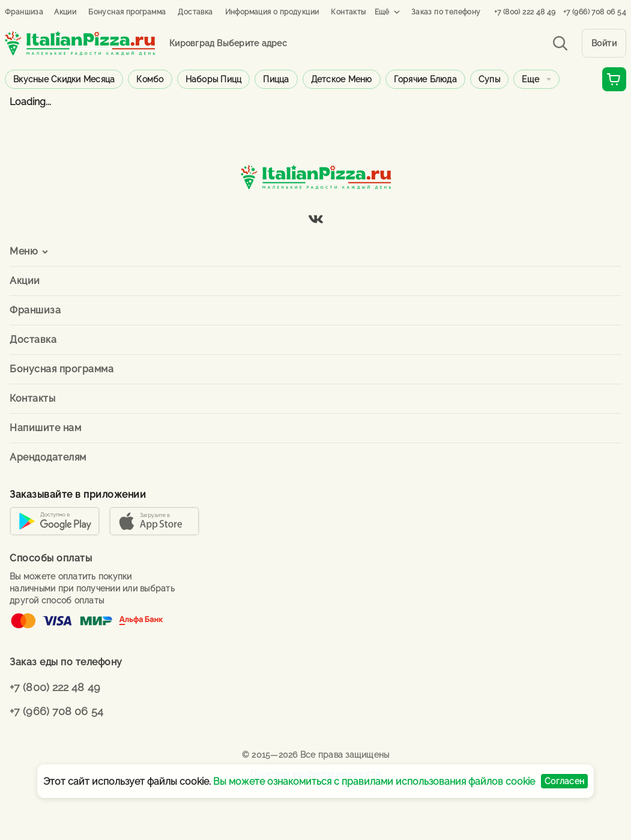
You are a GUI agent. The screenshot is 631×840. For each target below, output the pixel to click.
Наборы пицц (214, 79)
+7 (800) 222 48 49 (525, 12)
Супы (489, 79)
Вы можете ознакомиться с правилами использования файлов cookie (374, 781)
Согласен (564, 781)
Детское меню (342, 79)
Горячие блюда (425, 79)
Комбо (150, 79)
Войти (604, 43)
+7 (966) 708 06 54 (595, 12)
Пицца (276, 79)
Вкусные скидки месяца (64, 79)
